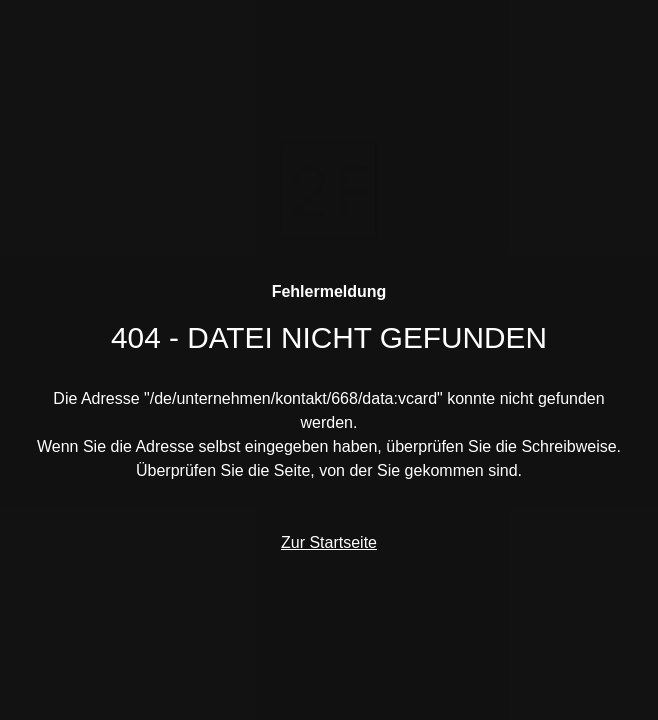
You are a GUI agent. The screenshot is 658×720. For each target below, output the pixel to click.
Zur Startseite (329, 542)
